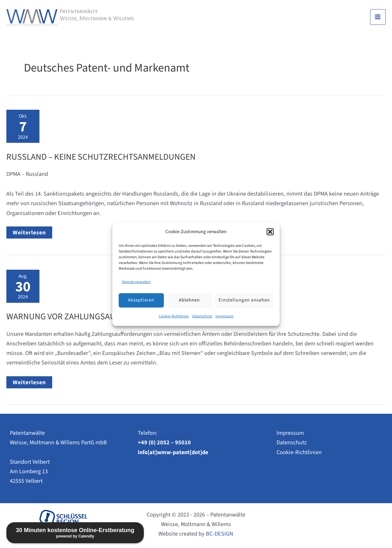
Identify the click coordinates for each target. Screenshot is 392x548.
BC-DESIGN (220, 534)
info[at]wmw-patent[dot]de (173, 452)
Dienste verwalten (136, 282)
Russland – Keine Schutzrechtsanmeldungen (101, 157)
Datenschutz (202, 316)
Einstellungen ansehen (244, 300)
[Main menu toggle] (378, 17)
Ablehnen (189, 300)
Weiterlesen (32, 233)
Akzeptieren (141, 300)
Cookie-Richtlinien (174, 316)
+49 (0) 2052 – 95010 (164, 442)
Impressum (224, 316)
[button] (270, 232)
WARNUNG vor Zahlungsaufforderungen (92, 317)
